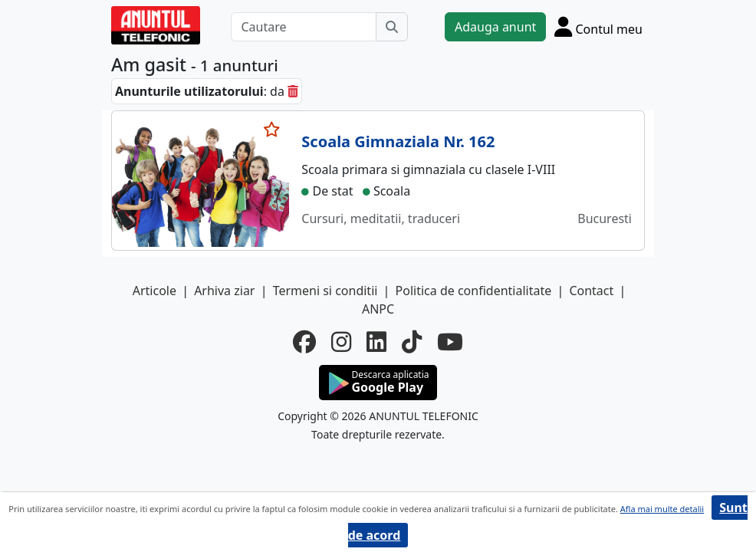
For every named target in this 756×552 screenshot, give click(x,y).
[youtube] (450, 342)
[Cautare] (304, 27)
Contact (591, 291)
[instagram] (341, 342)
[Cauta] (392, 27)
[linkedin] (376, 342)
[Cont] (598, 26)
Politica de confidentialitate (474, 291)
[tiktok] (412, 342)
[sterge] (293, 91)
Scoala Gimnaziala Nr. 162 (398, 141)
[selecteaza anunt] (272, 130)
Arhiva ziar (224, 291)
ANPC (378, 309)
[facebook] (304, 342)
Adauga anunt (495, 27)
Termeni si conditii (325, 291)
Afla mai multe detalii (662, 509)
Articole (154, 291)
